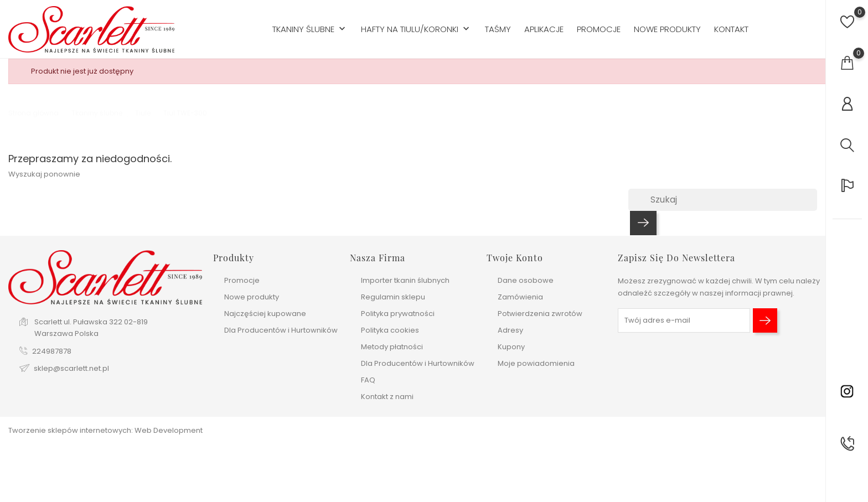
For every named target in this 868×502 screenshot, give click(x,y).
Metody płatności (392, 347)
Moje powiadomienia (536, 363)
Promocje (599, 29)
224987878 (52, 351)
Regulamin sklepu (393, 297)
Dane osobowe (526, 280)
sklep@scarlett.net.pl (71, 368)
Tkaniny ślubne (310, 30)
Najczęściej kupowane (265, 314)
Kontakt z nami (387, 397)
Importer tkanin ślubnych (405, 280)
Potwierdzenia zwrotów (540, 314)
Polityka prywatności (398, 314)
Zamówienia (520, 297)
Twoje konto (515, 258)
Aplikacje (544, 29)
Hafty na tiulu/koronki (416, 30)
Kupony (511, 347)
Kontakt (731, 29)
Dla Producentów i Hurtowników (281, 330)
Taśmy (498, 29)
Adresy (510, 330)
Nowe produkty (667, 29)
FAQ (368, 380)
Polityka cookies (390, 330)
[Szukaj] (723, 200)
